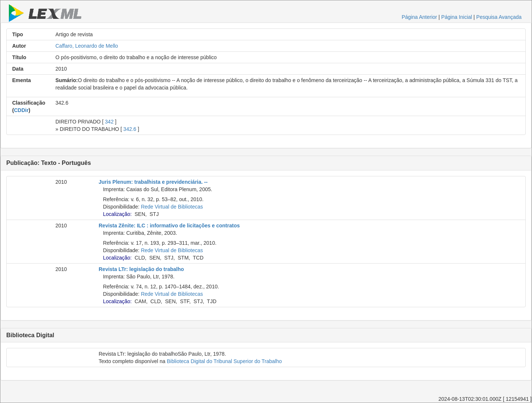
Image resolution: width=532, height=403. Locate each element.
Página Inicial (456, 17)
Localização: (117, 214)
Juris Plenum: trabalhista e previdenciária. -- (153, 182)
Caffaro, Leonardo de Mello (87, 46)
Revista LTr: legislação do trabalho (141, 269)
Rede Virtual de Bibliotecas (172, 207)
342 (109, 122)
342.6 (130, 129)
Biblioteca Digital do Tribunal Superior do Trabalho (224, 361)
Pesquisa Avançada (499, 17)
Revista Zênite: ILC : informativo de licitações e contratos (169, 226)
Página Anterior (419, 17)
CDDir (21, 110)
